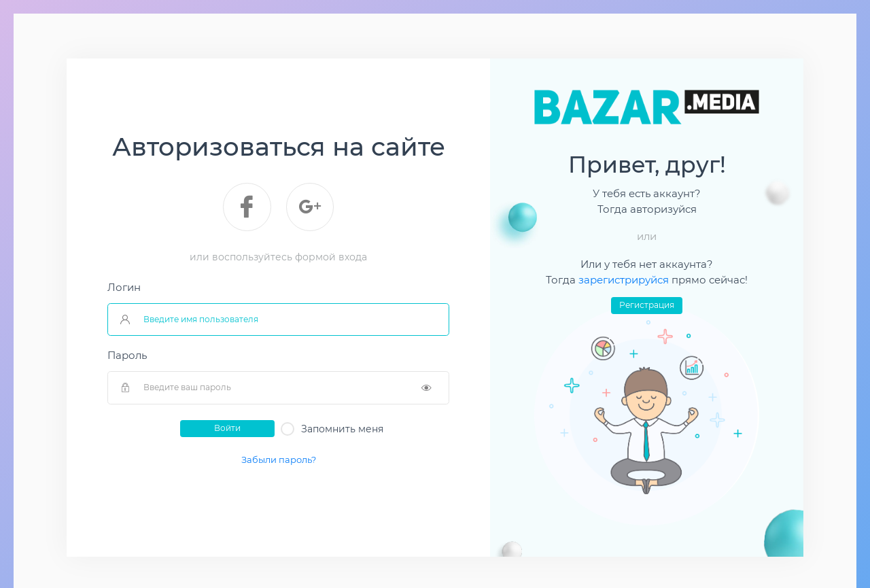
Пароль (127, 356)
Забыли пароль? (279, 460)
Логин (124, 288)
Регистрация (647, 305)
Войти (227, 428)
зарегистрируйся (625, 280)
